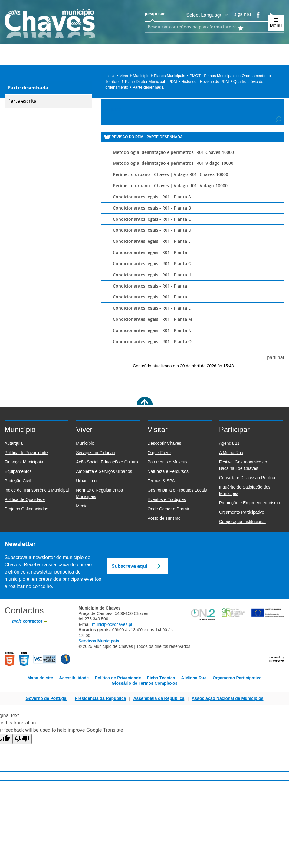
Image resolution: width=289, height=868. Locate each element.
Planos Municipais (171, 76)
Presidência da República (100, 698)
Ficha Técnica (161, 678)
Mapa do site (40, 678)
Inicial (112, 76)
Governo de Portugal (47, 698)
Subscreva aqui (130, 566)
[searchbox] (206, 27)
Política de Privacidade (118, 678)
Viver (126, 76)
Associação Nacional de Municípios (227, 698)
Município (143, 76)
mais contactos (27, 621)
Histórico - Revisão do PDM (207, 81)
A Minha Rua (194, 678)
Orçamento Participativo (237, 678)
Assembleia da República (159, 698)
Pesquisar (112, 109)
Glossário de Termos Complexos (145, 683)
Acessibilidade (74, 678)
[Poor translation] (22, 739)
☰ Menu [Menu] (276, 23)
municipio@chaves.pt (112, 624)
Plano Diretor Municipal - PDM (153, 81)
